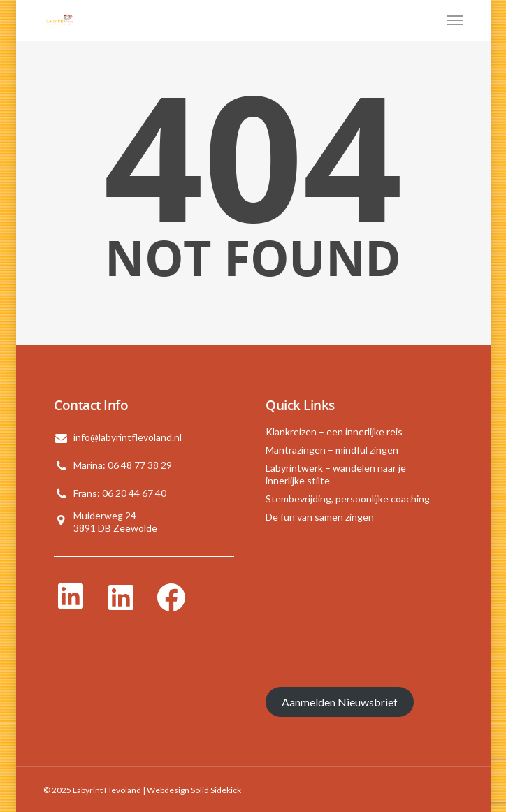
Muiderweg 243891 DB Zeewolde (115, 522)
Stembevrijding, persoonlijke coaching (348, 499)
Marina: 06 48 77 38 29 (123, 465)
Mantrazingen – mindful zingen (332, 450)
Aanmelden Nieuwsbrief (340, 702)
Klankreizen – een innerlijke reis (334, 432)
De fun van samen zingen (320, 517)
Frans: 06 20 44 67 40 (120, 493)
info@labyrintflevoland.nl (128, 437)
